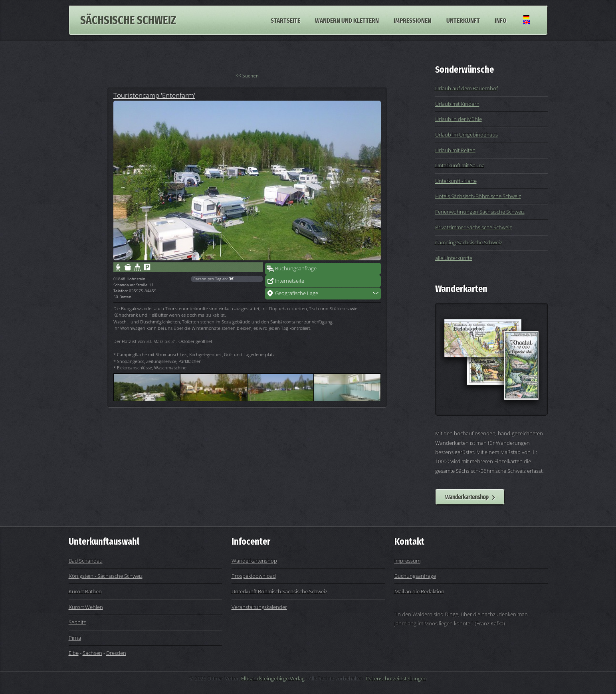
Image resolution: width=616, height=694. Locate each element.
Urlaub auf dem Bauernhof (466, 88)
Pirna (75, 638)
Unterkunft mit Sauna (460, 165)
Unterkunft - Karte (456, 181)
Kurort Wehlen (86, 607)
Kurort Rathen (85, 591)
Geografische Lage (297, 293)
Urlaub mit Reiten (455, 150)
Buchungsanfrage (296, 268)
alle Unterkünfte (454, 258)
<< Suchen (247, 76)
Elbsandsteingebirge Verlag (273, 678)
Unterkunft (463, 20)
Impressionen (412, 20)
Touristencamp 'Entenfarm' (154, 95)
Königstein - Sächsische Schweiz (106, 576)
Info (501, 20)
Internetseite (290, 281)
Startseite (285, 20)
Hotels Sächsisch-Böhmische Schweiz (478, 196)
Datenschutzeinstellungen (396, 678)
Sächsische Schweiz (128, 20)
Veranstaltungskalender (259, 607)
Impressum (407, 561)
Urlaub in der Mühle (459, 119)
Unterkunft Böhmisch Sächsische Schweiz (279, 591)
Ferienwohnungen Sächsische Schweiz (480, 212)
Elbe (74, 653)
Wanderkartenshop (467, 497)
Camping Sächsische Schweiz (469, 242)
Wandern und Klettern (347, 20)
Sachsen (92, 653)
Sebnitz (77, 622)
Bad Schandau (86, 561)
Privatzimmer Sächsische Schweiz (473, 227)
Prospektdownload (254, 576)
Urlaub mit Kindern (457, 104)
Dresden (116, 653)
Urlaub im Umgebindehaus (466, 135)
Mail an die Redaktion (419, 591)
